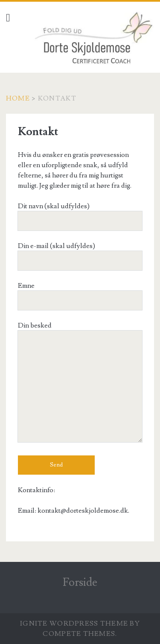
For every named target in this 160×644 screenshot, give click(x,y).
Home (18, 98)
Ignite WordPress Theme (74, 623)
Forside (80, 582)
